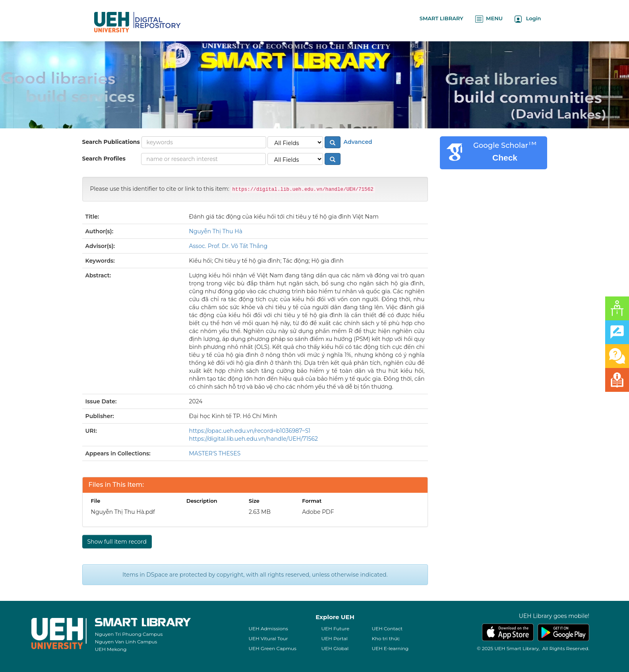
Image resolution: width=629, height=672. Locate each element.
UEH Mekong (111, 649)
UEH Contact (387, 628)
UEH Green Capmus (272, 648)
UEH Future (335, 628)
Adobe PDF (318, 512)
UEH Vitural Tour (268, 638)
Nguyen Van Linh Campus (126, 642)
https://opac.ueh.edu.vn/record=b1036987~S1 (250, 431)
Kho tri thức (386, 638)
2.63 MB (260, 512)
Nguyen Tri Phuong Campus (129, 634)
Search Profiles (104, 159)
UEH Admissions (268, 628)
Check (505, 158)
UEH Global (335, 648)
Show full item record (117, 542)
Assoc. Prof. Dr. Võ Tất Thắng (228, 246)
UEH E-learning (390, 648)
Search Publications (111, 142)
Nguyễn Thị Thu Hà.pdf (123, 512)
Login (528, 19)
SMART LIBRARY (441, 18)
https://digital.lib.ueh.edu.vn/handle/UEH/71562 (254, 439)
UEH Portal (334, 638)
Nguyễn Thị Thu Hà (216, 231)
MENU (489, 19)
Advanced (357, 142)
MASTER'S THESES (215, 453)
